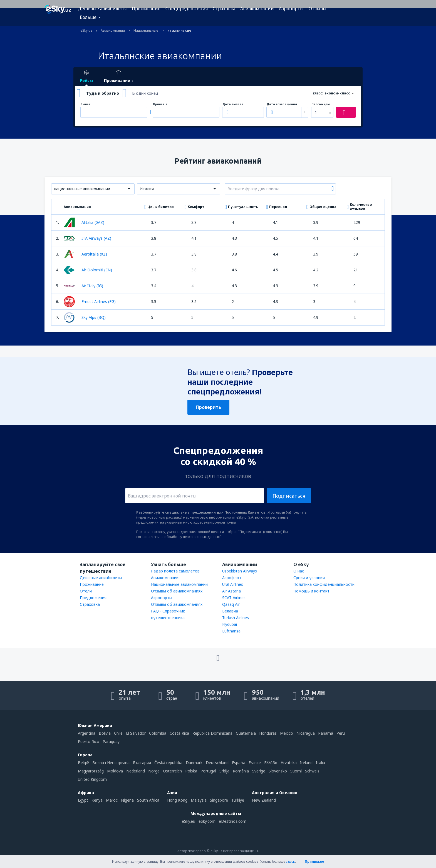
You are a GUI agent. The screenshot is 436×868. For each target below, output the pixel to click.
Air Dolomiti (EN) (88, 270)
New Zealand (264, 800)
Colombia (158, 733)
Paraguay (111, 741)
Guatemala (246, 733)
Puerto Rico (89, 741)
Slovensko (278, 771)
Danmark (194, 763)
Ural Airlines (233, 584)
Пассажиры (321, 104)
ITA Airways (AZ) (87, 238)
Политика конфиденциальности (324, 584)
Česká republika (168, 763)
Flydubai (230, 624)
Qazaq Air (231, 604)
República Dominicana (212, 733)
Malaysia (199, 800)
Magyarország (91, 771)
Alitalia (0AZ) (84, 222)
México (287, 733)
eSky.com (207, 821)
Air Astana (231, 591)
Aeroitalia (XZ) (85, 254)
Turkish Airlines (236, 618)
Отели (86, 591)
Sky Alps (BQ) (85, 317)
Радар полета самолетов (175, 571)
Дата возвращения (282, 104)
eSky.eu (189, 821)
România (241, 771)
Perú (341, 733)
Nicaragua (306, 733)
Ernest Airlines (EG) (90, 302)
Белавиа (230, 611)
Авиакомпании (257, 9)
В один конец (145, 93)
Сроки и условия (309, 578)
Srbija (224, 771)
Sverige (259, 771)
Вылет (86, 104)
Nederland (136, 771)
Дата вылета (233, 104)
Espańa (239, 763)
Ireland (306, 763)
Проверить (208, 407)
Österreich (172, 771)
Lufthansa (231, 631)
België (83, 763)
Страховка (224, 9)
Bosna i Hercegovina (111, 763)
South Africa (148, 800)
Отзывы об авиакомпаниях (177, 591)
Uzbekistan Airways (240, 571)
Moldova (115, 771)
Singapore (219, 800)
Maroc (112, 800)
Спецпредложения (187, 9)
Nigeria (127, 800)
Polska (191, 771)
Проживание (146, 9)
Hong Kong (177, 800)
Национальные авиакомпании (179, 584)
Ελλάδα (271, 763)
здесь (290, 861)
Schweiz (312, 771)
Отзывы (318, 9)
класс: (318, 93)
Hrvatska (289, 763)
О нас (299, 571)
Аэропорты (291, 9)
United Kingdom (92, 779)
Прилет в (160, 104)
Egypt (83, 800)
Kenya (97, 800)
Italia (320, 763)
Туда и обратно (103, 93)
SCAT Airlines (234, 598)
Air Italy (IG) (83, 286)
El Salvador (136, 733)
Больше (88, 17)
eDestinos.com (233, 821)
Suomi (296, 771)
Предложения (93, 598)
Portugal (208, 771)
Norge (154, 771)
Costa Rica (179, 733)
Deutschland (217, 763)
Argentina (87, 733)
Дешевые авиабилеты (102, 9)
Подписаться (289, 496)
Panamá (326, 733)
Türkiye (238, 800)
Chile (118, 733)
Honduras (268, 733)
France (255, 763)
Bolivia (105, 733)
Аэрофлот (232, 578)
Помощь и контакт (311, 591)
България (142, 763)
